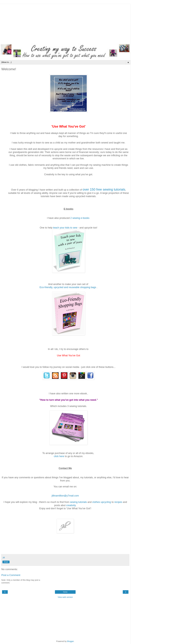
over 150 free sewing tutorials (104, 189)
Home (65, 592)
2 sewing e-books (80, 218)
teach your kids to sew (65, 228)
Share (6, 562)
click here (59, 456)
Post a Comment (11, 575)
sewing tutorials (78, 502)
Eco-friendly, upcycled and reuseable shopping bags (68, 287)
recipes (118, 502)
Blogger (70, 641)
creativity (71, 505)
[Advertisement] (65, 23)
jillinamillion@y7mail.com (65, 496)
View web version (65, 597)
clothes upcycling (102, 502)
